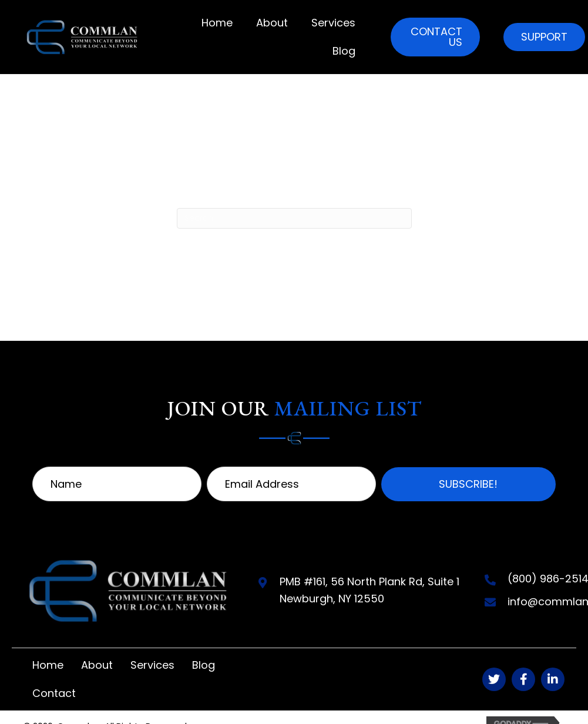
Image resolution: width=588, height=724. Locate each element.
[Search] (294, 218)
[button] (435, 37)
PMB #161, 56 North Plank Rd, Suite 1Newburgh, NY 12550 (369, 590)
